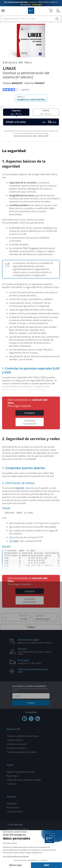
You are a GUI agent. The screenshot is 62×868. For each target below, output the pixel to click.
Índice (31, 632)
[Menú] (3, 11)
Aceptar (31, 708)
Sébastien (34, 83)
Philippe (13, 83)
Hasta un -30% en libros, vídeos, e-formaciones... (31, 3)
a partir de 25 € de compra (35, 666)
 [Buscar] (57, 19)
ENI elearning (16, 830)
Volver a (31, 98)
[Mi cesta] (51, 11)
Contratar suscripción (30, 422)
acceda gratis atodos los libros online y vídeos (35, 656)
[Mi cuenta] (58, 11)
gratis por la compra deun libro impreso (35, 646)
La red (24, 624)
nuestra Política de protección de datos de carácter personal (31, 695)
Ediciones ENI (31, 11)
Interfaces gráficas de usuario (47, 624)
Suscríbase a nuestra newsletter (31, 693)
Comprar (30, 413)
